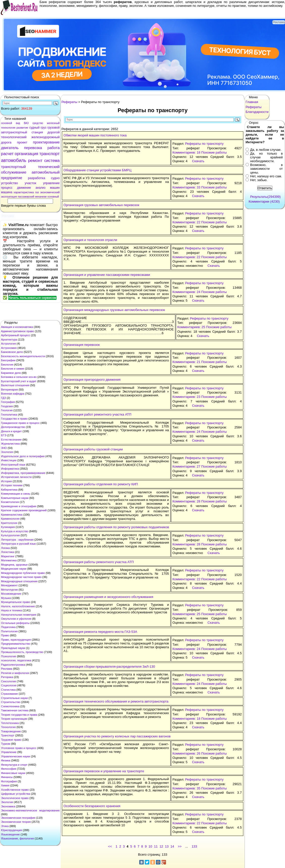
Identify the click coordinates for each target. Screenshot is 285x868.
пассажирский (26, 197)
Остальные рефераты (15, 623)
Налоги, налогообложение (18, 606)
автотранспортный (14, 132)
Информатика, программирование (23, 473)
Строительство (11, 702)
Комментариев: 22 (186, 222)
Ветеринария (9, 390)
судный (34, 128)
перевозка (33, 148)
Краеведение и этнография (19, 506)
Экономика (8, 806)
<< (110, 846)
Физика (6, 760)
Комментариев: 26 (186, 753)
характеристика (24, 192)
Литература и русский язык (18, 544)
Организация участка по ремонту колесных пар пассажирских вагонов (117, 736)
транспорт (50, 154)
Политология (9, 631)
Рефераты (69, 102)
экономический (50, 192)
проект (22, 142)
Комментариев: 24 (186, 292)
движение (24, 188)
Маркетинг (8, 556)
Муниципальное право (16, 602)
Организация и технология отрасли (90, 240)
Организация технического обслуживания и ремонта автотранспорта (116, 701)
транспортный (13, 167)
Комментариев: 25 (191, 327)
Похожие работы (214, 152)
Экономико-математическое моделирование (30, 810)
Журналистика (10, 444)
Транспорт (8, 735)
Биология (7, 365)
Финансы (7, 777)
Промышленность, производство (22, 652)
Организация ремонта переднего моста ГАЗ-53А (100, 632)
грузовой (53, 128)
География (8, 402)
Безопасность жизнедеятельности (23, 356)
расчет (7, 154)
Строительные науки (14, 698)
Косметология (10, 502)
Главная (252, 102)
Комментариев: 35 (186, 788)
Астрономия (9, 348)
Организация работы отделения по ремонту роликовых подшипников (116, 527)
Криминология (10, 519)
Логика (5, 548)
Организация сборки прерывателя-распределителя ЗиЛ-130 (109, 667)
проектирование (46, 142)
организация (26, 154)
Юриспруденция (11, 830)
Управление (9, 752)
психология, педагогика (16, 660)
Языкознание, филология (17, 838)
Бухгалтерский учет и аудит (19, 381)
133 (194, 846)
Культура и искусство (15, 531)
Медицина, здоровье (14, 565)
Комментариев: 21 (186, 362)
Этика (5, 826)
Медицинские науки (14, 569)
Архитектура (9, 340)
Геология (7, 410)
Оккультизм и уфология (16, 619)
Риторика (7, 677)
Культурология (10, 535)
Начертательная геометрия (19, 615)
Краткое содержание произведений (24, 510)
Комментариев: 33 (186, 187)
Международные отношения (19, 581)
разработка (36, 178)
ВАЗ (26, 123)
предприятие (12, 178)
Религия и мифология (15, 673)
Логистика (7, 552)
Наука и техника (11, 610)
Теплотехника (10, 723)
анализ (41, 188)
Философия (9, 769)
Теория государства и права (19, 715)
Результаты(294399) (265, 197)
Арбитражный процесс (16, 335)
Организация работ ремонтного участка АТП (97, 414)
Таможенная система (15, 710)
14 (172, 846)
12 (161, 846)
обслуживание (14, 172)
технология (8, 128)
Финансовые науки (13, 773)
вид (18, 123)
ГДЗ (3, 398)
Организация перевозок (81, 345)
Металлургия (9, 590)
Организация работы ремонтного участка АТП (99, 562)
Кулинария (8, 527)
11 (156, 846)
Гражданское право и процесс (20, 423)
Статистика (8, 690)
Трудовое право (11, 740)
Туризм (6, 744)
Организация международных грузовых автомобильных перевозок (114, 310)
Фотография (9, 781)
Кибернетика (9, 490)
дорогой (54, 132)
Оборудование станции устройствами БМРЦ (97, 170)
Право (5, 635)
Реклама (7, 669)
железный (53, 123)
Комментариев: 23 (186, 397)
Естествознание (11, 440)
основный (53, 197)
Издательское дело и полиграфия (23, 456)
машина (7, 192)
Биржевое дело (11, 373)
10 (150, 846)
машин (55, 188)
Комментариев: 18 (186, 152)
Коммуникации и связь (16, 494)
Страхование (9, 694)
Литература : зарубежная (17, 540)
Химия (5, 785)
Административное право (18, 331)
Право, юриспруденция (16, 640)
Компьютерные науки (15, 498)
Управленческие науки (16, 756)
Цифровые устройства (16, 794)
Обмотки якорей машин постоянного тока (95, 135)
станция (37, 132)
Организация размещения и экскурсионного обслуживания (108, 597)
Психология (9, 656)
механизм (41, 197)
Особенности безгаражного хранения (92, 806)
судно (55, 178)
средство (38, 123)
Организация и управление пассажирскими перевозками (107, 275)
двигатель (10, 148)
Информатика (10, 469)
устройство (9, 183)
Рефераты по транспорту (204, 144)
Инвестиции (9, 460)
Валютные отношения (15, 385)
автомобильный (46, 172)
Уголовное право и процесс (19, 748)
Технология (8, 727)
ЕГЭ (4, 435)
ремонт (35, 161)
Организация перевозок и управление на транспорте (104, 771)
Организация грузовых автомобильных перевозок (101, 205)
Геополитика (9, 415)
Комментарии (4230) (264, 201)
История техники (12, 485)
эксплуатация (9, 197)
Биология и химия (13, 369)
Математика (9, 560)
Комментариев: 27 (186, 466)
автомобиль (14, 160)
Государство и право (14, 419)
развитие (22, 128)
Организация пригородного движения (92, 380)
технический (49, 167)
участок (31, 183)
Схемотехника (10, 706)
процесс (7, 188)
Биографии (8, 360)
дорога (6, 142)
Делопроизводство (13, 427)
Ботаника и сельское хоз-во (19, 377)
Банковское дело (12, 352)
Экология (7, 802)
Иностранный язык (13, 465)
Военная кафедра (13, 394)
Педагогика (8, 627)
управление (51, 183)
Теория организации (14, 719)
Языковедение (10, 834)
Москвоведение (11, 594)
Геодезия (7, 406)
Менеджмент (9, 585)
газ (37, 192)
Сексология (8, 681)
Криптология (9, 523)
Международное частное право (21, 577)
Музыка (6, 598)
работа (54, 148)
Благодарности (257, 112)
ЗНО (4, 448)
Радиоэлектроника (13, 665)
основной (7, 123)
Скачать (198, 161)
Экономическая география (18, 818)
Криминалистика (12, 515)
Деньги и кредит (11, 431)
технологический (14, 137)
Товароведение (11, 731)
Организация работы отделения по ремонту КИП (101, 484)
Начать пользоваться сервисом (32, 298)
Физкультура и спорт (14, 765)
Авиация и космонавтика (17, 327)
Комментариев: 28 (186, 501)
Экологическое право (15, 798)
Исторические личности (16, 477)
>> (180, 846)
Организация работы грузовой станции (93, 449)
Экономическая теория (16, 822)
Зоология (7, 452)
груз (43, 128)
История (6, 481)
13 (167, 846)
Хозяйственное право (15, 790)
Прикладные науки (13, 648)
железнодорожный (45, 137)
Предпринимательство (16, 644)
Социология (9, 685)
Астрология (8, 344)
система (52, 161)
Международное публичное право (23, 573)
